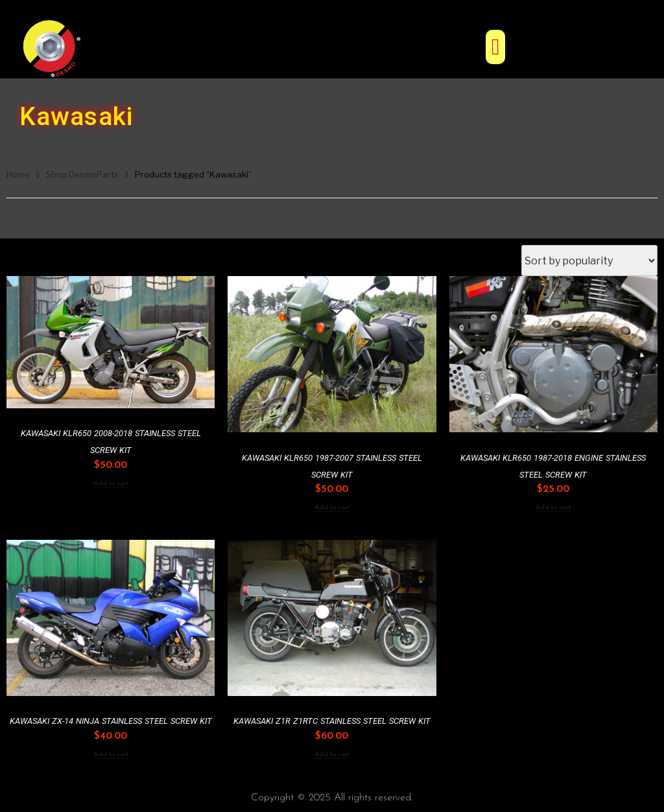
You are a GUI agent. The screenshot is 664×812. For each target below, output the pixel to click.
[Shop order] (589, 261)
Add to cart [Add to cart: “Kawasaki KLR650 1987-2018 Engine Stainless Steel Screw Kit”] (553, 508)
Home (18, 174)
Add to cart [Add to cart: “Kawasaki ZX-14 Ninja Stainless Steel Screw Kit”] (111, 755)
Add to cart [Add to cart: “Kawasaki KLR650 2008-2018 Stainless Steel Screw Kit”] (111, 484)
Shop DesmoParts (82, 174)
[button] (495, 47)
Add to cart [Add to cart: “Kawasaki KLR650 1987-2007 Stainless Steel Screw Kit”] (332, 508)
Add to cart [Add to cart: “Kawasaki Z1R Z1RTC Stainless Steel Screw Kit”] (332, 755)
